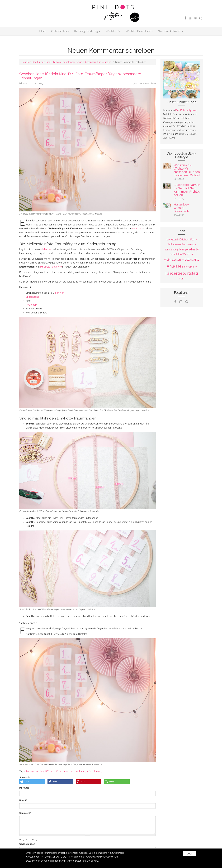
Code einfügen (28, 844)
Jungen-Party (189, 249)
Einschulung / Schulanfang (88, 771)
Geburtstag (176, 254)
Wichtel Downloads (139, 31)
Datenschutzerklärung (87, 862)
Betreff (23, 800)
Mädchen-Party (187, 239)
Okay (190, 855)
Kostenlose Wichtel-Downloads (181, 208)
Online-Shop (60, 31)
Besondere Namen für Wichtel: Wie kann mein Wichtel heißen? (187, 190)
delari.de (137, 229)
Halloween (174, 244)
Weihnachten (172, 260)
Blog (42, 31)
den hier (59, 293)
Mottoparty (190, 259)
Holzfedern (32, 305)
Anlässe (174, 266)
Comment (25, 813)
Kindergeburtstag (87, 31)
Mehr (182, 279)
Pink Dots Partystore (51, 267)
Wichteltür (113, 31)
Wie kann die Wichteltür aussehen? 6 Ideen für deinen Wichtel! (187, 170)
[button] (32, 782)
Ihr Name (24, 788)
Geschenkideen (64, 771)
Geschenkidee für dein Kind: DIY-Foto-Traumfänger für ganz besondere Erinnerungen (66, 62)
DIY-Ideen (50, 771)
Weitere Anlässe (171, 31)
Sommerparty (189, 267)
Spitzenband (32, 297)
